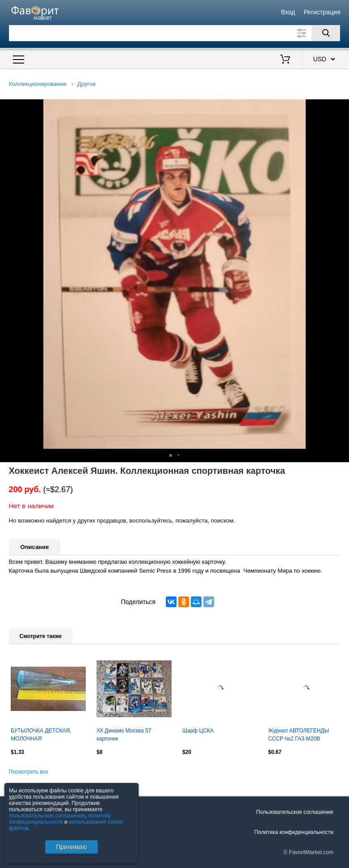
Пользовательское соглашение (295, 812)
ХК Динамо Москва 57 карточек (124, 735)
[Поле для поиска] (175, 33)
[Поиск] (326, 33)
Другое (86, 84)
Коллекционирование (38, 84)
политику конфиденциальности (60, 819)
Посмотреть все (29, 772)
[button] (341, 107)
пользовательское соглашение (47, 816)
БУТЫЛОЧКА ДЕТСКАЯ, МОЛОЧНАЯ (41, 735)
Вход (288, 12)
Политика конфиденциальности (294, 832)
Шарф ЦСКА (198, 731)
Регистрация (322, 12)
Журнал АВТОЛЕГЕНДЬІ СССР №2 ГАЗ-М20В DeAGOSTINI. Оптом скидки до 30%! (303, 736)
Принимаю (71, 847)
